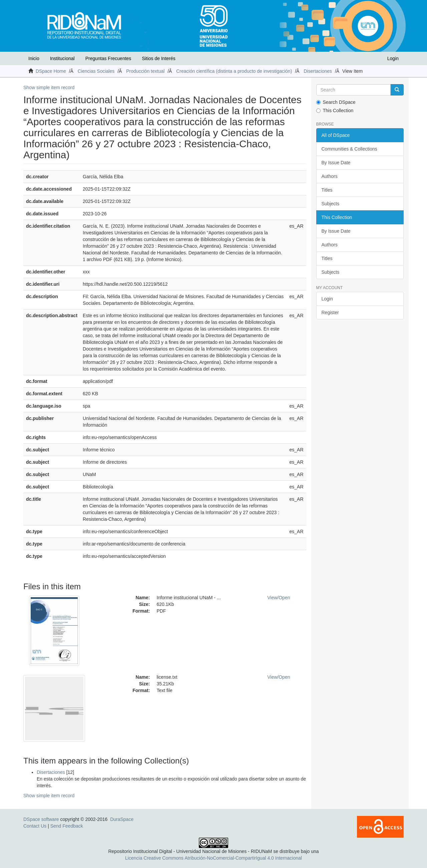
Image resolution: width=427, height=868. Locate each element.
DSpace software (41, 819)
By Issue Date (336, 163)
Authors (330, 176)
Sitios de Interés (158, 58)
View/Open (279, 598)
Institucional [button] (62, 58)
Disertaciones (318, 71)
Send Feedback (67, 826)
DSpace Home (51, 71)
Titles (327, 190)
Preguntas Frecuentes (108, 58)
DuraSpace (122, 819)
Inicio (34, 58)
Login (327, 299)
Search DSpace (336, 102)
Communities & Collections (349, 149)
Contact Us (35, 826)
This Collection (335, 111)
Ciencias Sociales (96, 71)
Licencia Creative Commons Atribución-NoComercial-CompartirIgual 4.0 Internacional (213, 858)
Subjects (331, 204)
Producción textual (145, 71)
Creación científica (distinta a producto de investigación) (234, 71)
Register (330, 312)
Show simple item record (49, 87)
